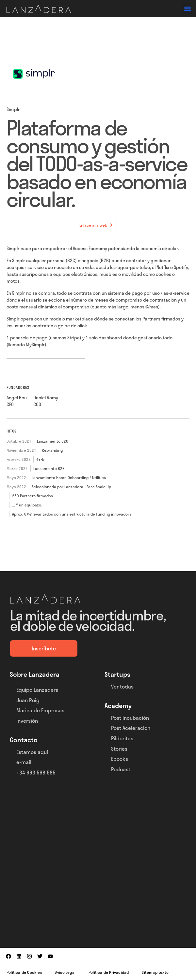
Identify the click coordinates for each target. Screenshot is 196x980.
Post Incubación (130, 718)
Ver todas (122, 686)
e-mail (24, 762)
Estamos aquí (32, 752)
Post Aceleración (131, 728)
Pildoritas (122, 738)
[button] (187, 9)
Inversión (27, 721)
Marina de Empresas (40, 710)
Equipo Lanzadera (37, 690)
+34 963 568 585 (36, 772)
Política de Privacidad (109, 972)
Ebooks (120, 759)
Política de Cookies (24, 972)
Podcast (121, 769)
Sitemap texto (155, 972)
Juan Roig (28, 700)
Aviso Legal (65, 972)
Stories (119, 749)
